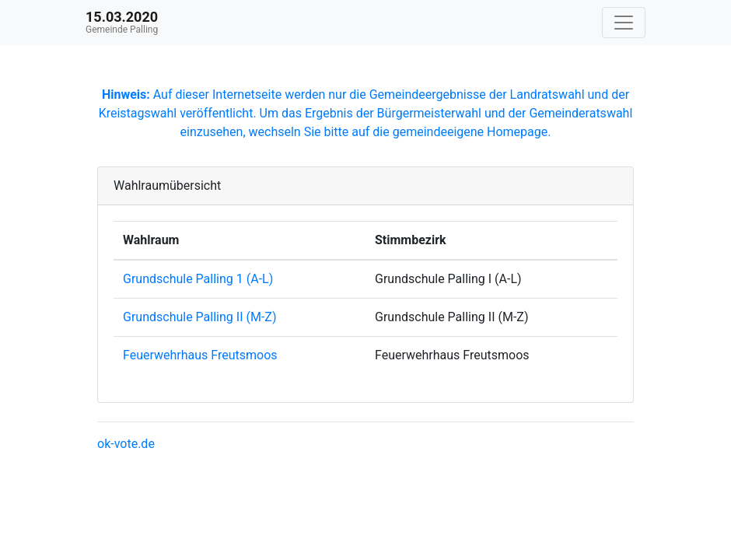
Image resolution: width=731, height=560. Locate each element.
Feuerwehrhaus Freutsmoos (200, 355)
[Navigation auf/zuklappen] (624, 23)
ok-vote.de (126, 444)
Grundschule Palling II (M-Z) (199, 317)
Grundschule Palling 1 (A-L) (198, 279)
